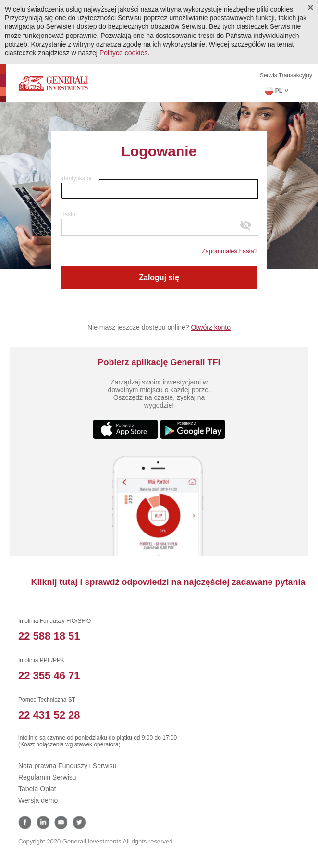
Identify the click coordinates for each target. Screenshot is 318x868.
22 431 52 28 (49, 715)
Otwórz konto (211, 327)
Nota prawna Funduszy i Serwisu (67, 766)
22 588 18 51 (49, 636)
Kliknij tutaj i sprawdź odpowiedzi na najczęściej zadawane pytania (168, 582)
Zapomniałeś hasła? (230, 251)
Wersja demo (38, 800)
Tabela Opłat (37, 789)
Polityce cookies (123, 53)
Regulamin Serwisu (47, 777)
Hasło (68, 214)
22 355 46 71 (49, 676)
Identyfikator (76, 178)
